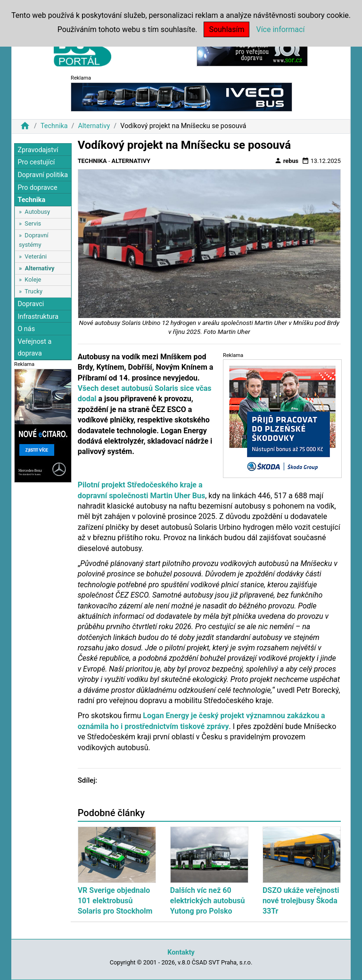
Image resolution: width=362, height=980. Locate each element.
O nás (26, 329)
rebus (287, 161)
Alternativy (94, 126)
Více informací (280, 29)
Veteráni (36, 256)
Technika (54, 126)
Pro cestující (36, 162)
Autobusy (37, 212)
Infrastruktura (38, 317)
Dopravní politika (43, 175)
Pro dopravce (37, 188)
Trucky (33, 291)
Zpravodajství (38, 150)
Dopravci (31, 304)
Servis (33, 223)
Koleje (33, 279)
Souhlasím (226, 29)
